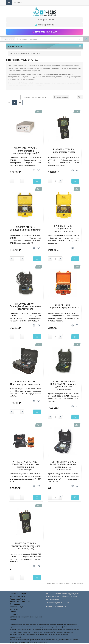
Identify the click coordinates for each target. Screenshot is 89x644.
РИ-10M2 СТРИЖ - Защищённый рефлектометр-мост (64, 229)
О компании (15, 604)
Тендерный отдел (17, 607)
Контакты (14, 609)
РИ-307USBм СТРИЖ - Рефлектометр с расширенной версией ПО (25, 151)
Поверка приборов (18, 599)
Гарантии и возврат (18, 594)
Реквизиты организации (20, 601)
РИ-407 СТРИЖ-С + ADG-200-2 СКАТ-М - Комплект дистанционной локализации (25, 466)
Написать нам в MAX (44, 32)
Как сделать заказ (17, 596)
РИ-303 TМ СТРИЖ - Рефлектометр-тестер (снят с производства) (25, 546)
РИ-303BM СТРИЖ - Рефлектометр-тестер (64, 151)
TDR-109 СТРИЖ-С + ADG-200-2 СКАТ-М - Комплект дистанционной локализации (64, 385)
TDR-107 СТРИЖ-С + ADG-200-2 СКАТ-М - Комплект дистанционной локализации (64, 466)
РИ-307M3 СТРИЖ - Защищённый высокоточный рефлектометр (25, 306)
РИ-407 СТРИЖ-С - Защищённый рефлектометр (64, 306)
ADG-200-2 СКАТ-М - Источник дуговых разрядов (25, 383)
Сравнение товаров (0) (35, 97)
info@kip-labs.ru (46, 25)
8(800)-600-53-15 (46, 20)
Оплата (13, 612)
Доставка (14, 614)
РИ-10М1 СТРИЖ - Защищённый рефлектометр (25, 228)
